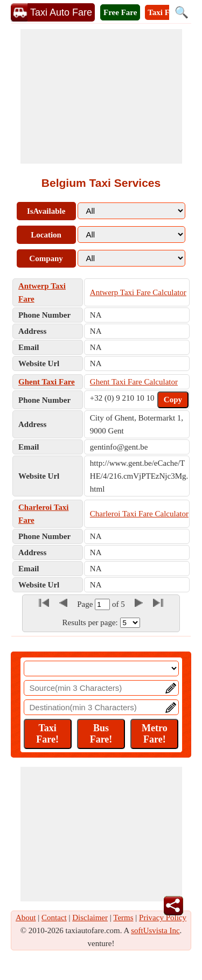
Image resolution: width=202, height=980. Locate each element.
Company (46, 258)
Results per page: (90, 622)
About (26, 918)
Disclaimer (90, 918)
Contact (54, 918)
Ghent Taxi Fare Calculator (134, 382)
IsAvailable (46, 211)
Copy (173, 400)
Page (86, 604)
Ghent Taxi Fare (47, 382)
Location (46, 235)
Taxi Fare (164, 12)
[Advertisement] (101, 96)
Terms (123, 918)
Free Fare (120, 12)
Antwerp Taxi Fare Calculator (138, 292)
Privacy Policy (163, 918)
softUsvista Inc (155, 930)
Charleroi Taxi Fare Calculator (139, 514)
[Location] (101, 668)
